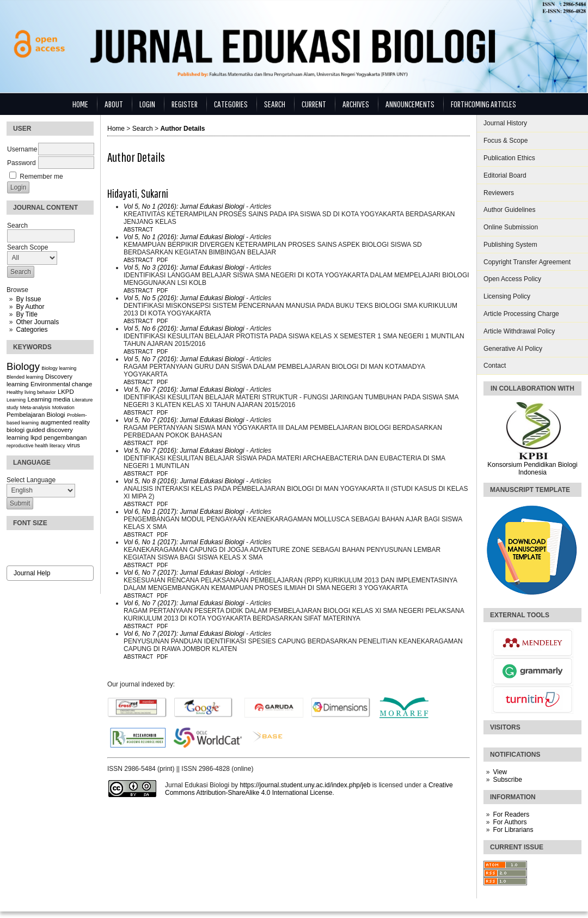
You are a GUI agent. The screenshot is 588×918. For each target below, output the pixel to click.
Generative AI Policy (513, 349)
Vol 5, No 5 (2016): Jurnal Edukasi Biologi (184, 298)
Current (314, 104)
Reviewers (499, 193)
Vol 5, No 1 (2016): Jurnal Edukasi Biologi (184, 206)
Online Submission (511, 227)
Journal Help (32, 573)
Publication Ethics (509, 158)
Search (275, 104)
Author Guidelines (509, 210)
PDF (162, 260)
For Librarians (513, 830)
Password (22, 163)
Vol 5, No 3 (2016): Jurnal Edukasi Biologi (184, 268)
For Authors (510, 822)
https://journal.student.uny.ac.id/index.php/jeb (305, 785)
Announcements (410, 104)
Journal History (505, 123)
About (114, 104)
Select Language (31, 480)
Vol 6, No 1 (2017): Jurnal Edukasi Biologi (184, 512)
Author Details (182, 129)
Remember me (41, 177)
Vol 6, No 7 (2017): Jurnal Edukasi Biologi (184, 573)
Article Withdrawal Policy (519, 331)
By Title (26, 314)
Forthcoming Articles (483, 104)
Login (147, 104)
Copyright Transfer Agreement (527, 262)
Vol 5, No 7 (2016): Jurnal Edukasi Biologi (184, 359)
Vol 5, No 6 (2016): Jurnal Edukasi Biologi (184, 329)
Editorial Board (505, 175)
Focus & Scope (506, 141)
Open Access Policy (512, 279)
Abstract (138, 230)
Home (80, 104)
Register (185, 104)
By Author (30, 307)
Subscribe (507, 780)
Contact (495, 366)
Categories (32, 330)
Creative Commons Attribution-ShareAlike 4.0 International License (309, 789)
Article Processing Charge (521, 314)
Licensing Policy (507, 296)
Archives (356, 104)
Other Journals (37, 322)
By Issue (28, 299)
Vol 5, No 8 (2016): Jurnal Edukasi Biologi (184, 481)
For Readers (511, 814)
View (500, 772)
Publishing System (510, 245)
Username (22, 149)
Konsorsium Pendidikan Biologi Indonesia (532, 469)
